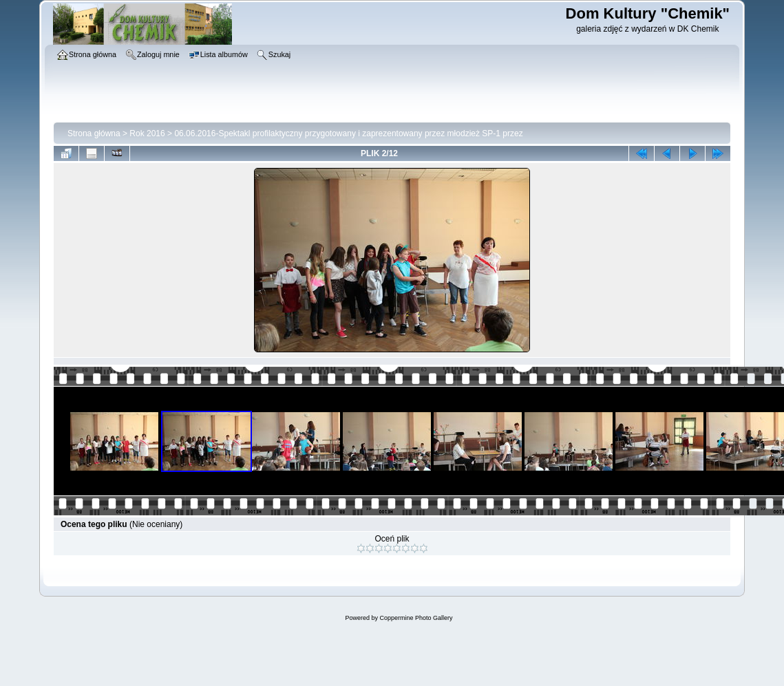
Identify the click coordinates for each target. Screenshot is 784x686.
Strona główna (94, 133)
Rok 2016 (147, 133)
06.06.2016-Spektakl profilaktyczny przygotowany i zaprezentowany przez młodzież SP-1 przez (348, 133)
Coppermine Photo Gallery (416, 618)
